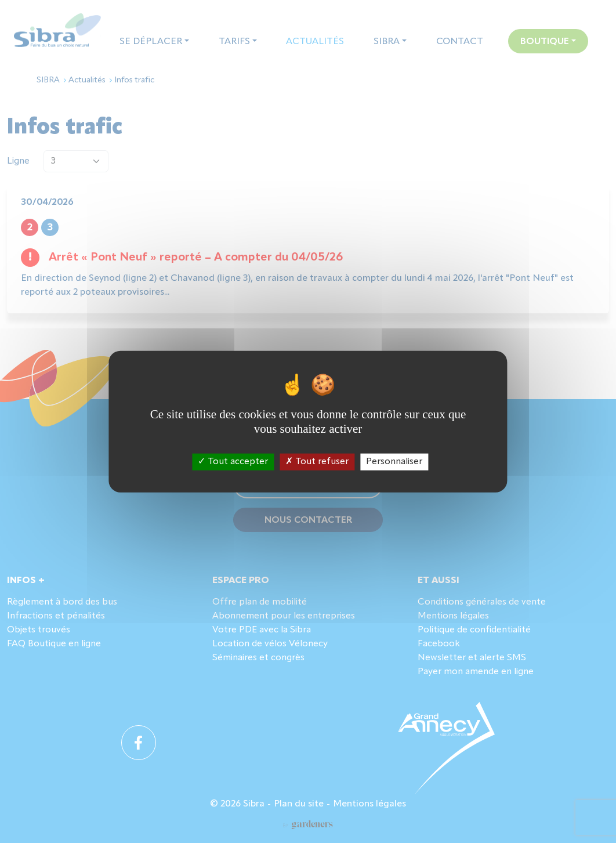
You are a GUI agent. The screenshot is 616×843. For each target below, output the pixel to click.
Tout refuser (317, 462)
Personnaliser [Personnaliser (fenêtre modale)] (394, 462)
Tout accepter (233, 462)
